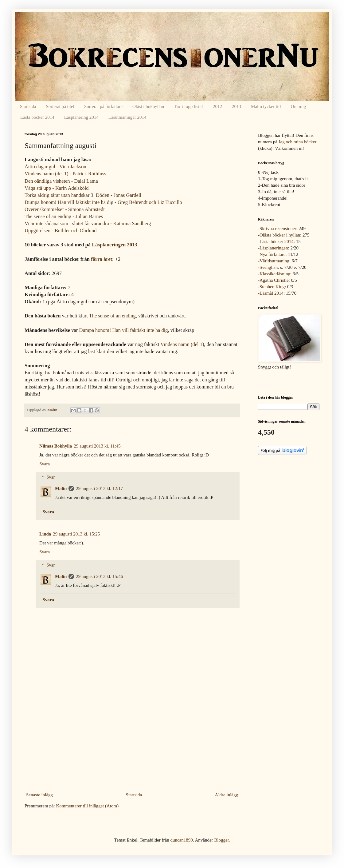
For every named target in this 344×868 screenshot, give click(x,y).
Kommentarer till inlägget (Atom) (87, 806)
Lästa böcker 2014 (37, 117)
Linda (45, 534)
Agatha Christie (274, 280)
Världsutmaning (274, 261)
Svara (45, 464)
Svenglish (269, 267)
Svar (51, 477)
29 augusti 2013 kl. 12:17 (99, 488)
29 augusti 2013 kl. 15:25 (76, 534)
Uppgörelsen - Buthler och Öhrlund (61, 231)
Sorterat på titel (60, 106)
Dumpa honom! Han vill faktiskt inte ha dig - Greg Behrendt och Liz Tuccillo (103, 202)
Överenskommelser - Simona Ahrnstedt (65, 209)
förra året (102, 259)
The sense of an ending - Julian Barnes (64, 216)
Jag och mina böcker (298, 142)
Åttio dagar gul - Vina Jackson (55, 167)
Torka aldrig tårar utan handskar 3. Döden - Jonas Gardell (83, 195)
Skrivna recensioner (278, 229)
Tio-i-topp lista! (188, 106)
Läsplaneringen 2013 (114, 245)
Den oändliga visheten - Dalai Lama (61, 181)
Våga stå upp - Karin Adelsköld (57, 188)
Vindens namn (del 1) (182, 344)
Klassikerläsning (275, 274)
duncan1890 (181, 840)
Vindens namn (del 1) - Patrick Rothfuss (65, 174)
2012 (217, 106)
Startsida (28, 106)
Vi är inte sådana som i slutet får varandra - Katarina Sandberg (88, 223)
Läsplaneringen (274, 248)
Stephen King (272, 287)
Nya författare (273, 254)
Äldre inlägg (227, 795)
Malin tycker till (266, 106)
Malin (61, 488)
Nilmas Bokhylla (56, 446)
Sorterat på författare (103, 106)
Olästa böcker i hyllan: (280, 235)
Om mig (299, 106)
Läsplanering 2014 (81, 117)
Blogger (221, 840)
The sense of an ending (112, 316)
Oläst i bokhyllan (148, 106)
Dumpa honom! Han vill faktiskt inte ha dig (123, 330)
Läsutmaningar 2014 (127, 117)
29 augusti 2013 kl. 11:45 (97, 446)
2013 (237, 106)
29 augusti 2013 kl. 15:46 (99, 576)
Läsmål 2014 (272, 293)
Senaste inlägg (39, 795)
